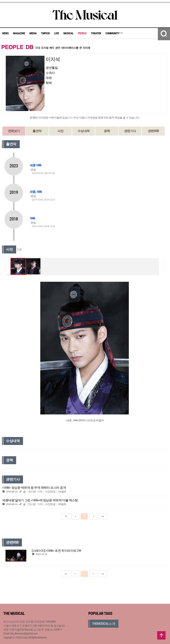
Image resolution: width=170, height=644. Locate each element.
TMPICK (45, 33)
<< (66, 516)
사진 (60, 131)
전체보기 (14, 131)
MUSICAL (68, 33)
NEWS (5, 33)
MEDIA (33, 33)
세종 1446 (36, 165)
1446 (32, 218)
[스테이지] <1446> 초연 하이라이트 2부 (57, 551)
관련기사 (130, 131)
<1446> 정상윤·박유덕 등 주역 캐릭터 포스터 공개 (34, 488)
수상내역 (84, 131)
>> (103, 516)
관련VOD (153, 131)
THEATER (96, 33)
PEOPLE (82, 33)
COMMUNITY (114, 33)
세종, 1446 (36, 192)
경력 (107, 131)
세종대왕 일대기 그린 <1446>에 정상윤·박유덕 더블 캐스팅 (40, 500)
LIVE (57, 33)
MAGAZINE (19, 33)
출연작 (37, 131)
